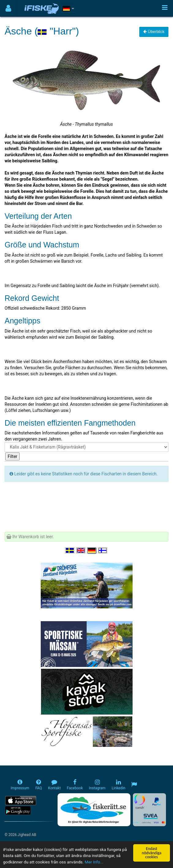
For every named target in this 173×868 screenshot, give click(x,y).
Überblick (154, 32)
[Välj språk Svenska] (70, 550)
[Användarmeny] (8, 8)
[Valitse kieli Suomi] (103, 550)
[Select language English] (81, 550)
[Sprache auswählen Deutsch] (92, 550)
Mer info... (94, 862)
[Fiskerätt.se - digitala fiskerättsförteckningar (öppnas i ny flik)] (94, 810)
